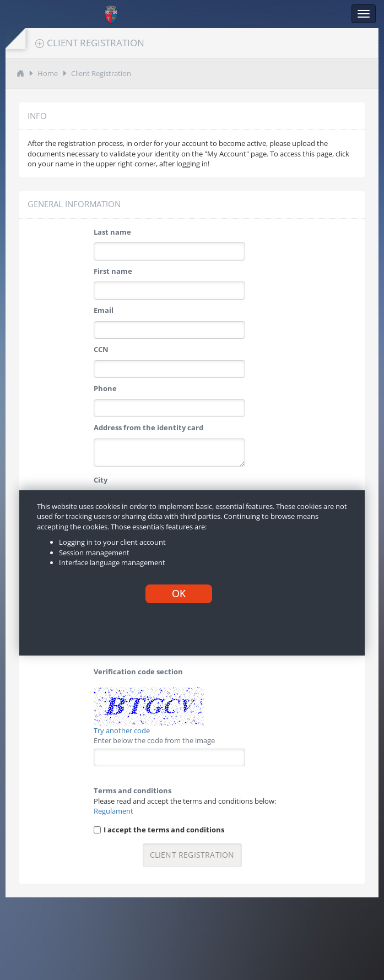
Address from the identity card (148, 427)
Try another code (122, 730)
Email (104, 310)
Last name (112, 232)
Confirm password (126, 558)
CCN (101, 349)
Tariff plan (112, 597)
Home (48, 73)
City (101, 480)
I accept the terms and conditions (164, 830)
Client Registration (101, 73)
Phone (105, 388)
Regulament (113, 811)
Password (110, 519)
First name (113, 271)
